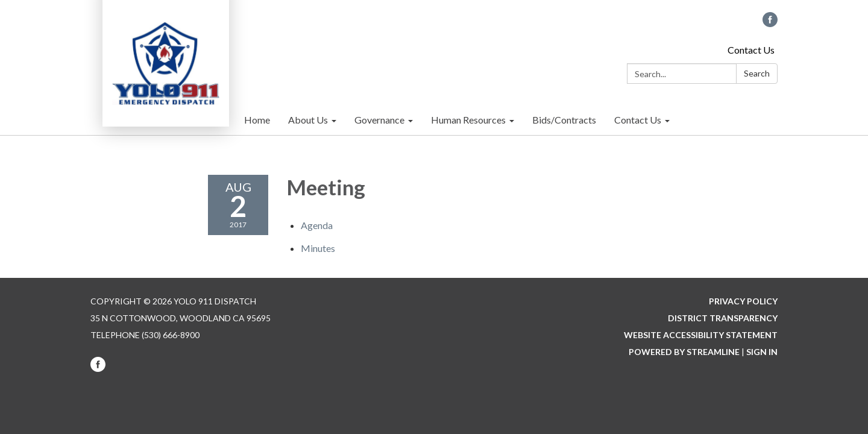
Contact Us (751, 50)
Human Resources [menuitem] (468, 120)
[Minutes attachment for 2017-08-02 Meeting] (318, 248)
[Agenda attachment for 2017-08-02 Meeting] (317, 225)
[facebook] (770, 23)
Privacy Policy (743, 301)
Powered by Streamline (684, 352)
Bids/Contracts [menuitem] (564, 120)
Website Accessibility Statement (701, 335)
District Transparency (723, 318)
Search (757, 73)
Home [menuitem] (257, 120)
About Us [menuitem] (308, 120)
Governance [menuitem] (379, 120)
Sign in (762, 352)
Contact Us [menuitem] (638, 120)
